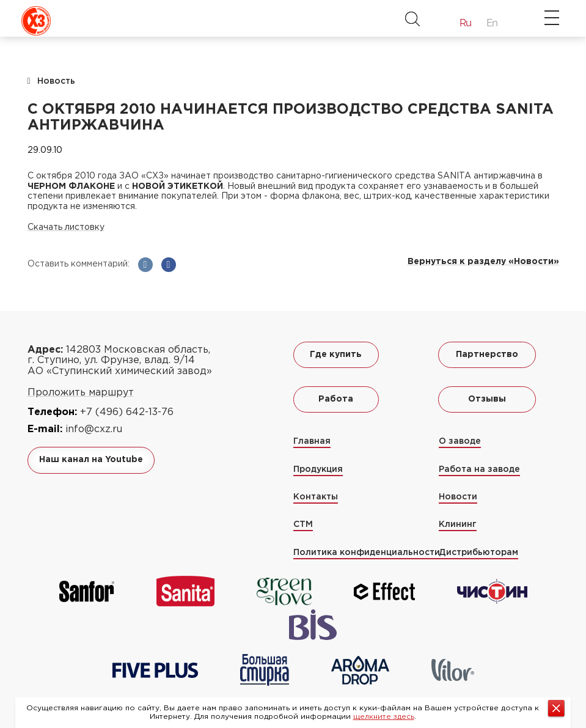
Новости (458, 497)
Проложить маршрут (81, 393)
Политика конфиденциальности (367, 553)
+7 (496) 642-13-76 (127, 412)
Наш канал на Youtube (91, 460)
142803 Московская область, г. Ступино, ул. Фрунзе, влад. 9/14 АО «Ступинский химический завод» (120, 361)
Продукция (318, 469)
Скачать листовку (66, 227)
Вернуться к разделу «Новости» (483, 262)
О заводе (460, 441)
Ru (466, 23)
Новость (56, 81)
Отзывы (487, 399)
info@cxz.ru (94, 429)
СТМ (303, 524)
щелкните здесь (384, 717)
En (492, 23)
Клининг (458, 524)
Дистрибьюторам (478, 553)
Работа (336, 399)
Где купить (336, 355)
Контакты (316, 497)
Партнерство (487, 355)
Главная (312, 441)
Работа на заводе (479, 469)
